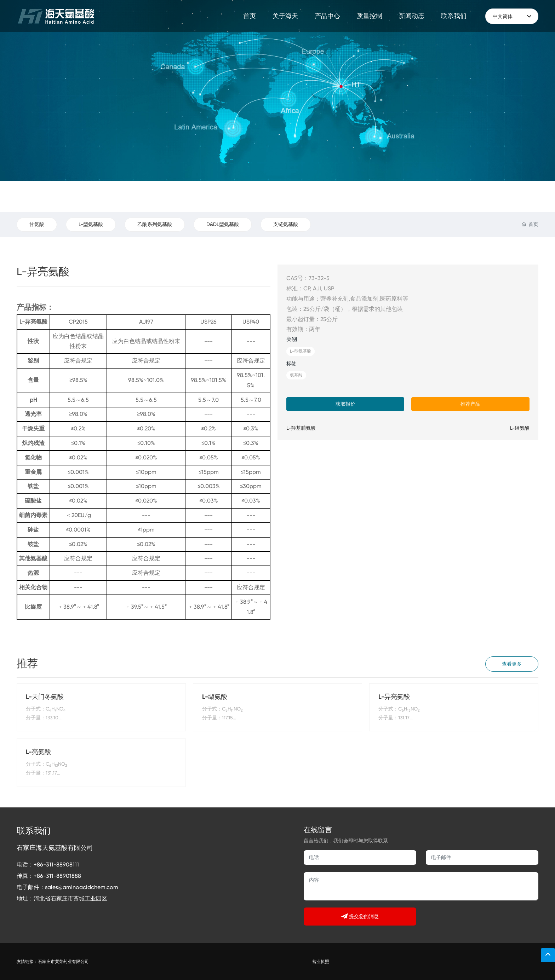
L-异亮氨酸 (394, 697)
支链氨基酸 (286, 224)
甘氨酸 (37, 224)
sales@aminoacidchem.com (82, 887)
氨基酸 (296, 375)
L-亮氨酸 (38, 752)
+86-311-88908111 (56, 865)
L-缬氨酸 (215, 697)
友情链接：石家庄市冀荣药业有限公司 (53, 962)
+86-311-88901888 (57, 876)
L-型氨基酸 (91, 224)
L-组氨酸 (520, 428)
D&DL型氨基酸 (223, 224)
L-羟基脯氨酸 (301, 428)
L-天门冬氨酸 (45, 697)
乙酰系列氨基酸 (155, 224)
